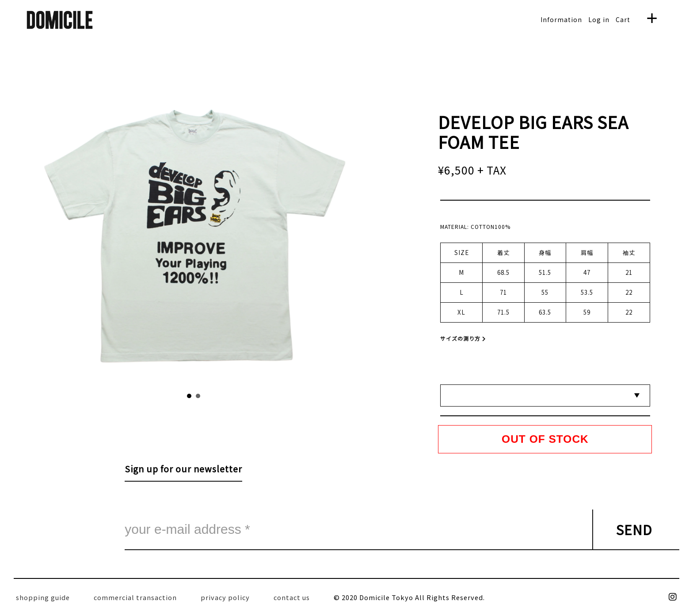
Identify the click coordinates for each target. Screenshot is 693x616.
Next (266, 232)
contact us (292, 597)
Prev (122, 232)
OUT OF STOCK (545, 439)
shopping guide (43, 597)
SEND (634, 529)
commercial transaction (135, 597)
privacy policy (225, 597)
